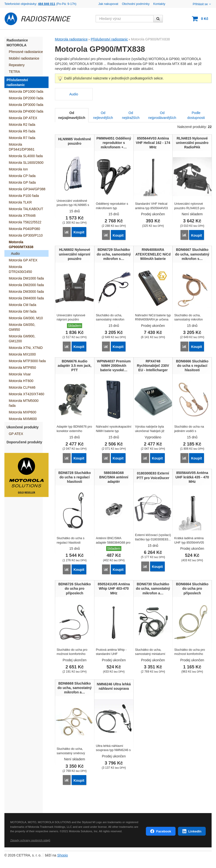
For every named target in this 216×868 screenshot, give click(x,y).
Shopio (63, 853)
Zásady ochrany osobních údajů (30, 838)
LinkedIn (195, 829)
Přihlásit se (202, 4)
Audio (74, 94)
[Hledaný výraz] (125, 19)
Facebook (164, 829)
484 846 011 (47, 4)
